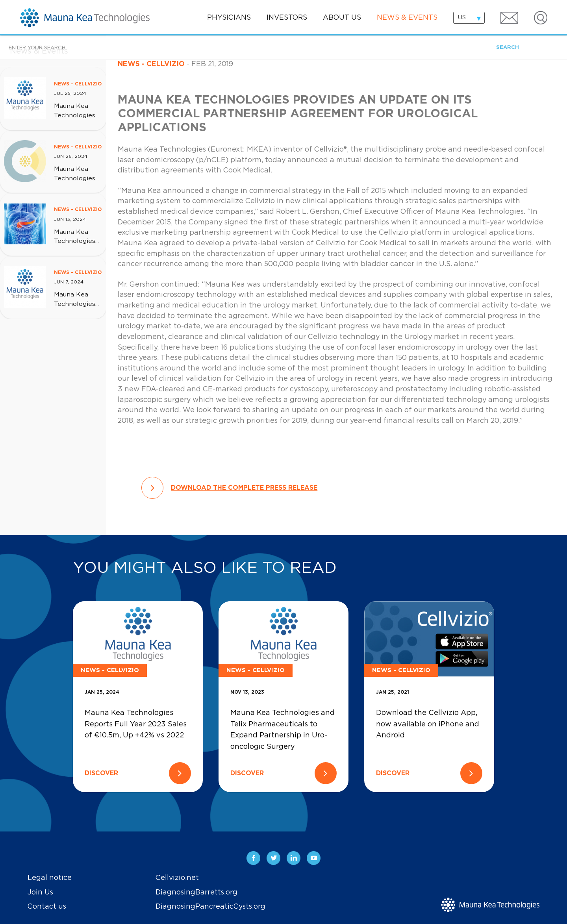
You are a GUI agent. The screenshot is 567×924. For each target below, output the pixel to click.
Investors (287, 18)
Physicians (229, 18)
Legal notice (50, 878)
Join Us (40, 893)
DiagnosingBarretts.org (196, 893)
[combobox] (469, 18)
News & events (407, 18)
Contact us (47, 907)
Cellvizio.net (177, 878)
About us (342, 18)
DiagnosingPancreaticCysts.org (210, 907)
